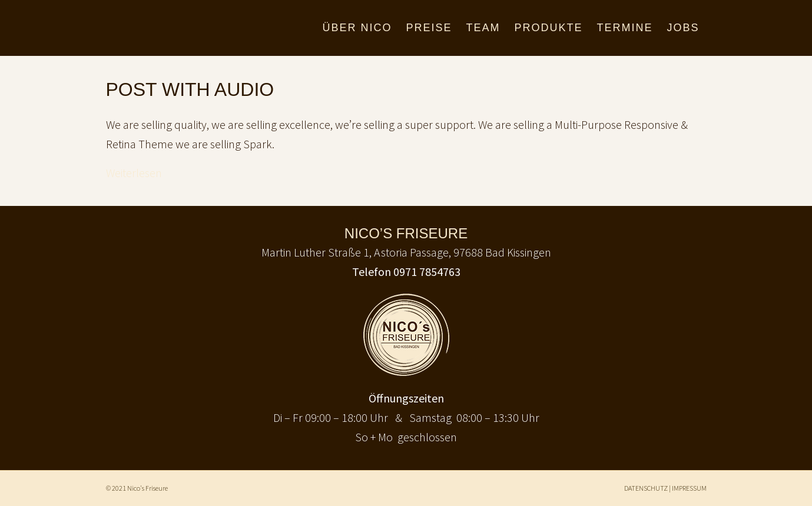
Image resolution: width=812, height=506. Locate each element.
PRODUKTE (548, 28)
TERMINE (624, 28)
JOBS (683, 28)
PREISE (429, 28)
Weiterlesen (134, 173)
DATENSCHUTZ (646, 488)
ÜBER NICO (357, 28)
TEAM (483, 28)
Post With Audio (190, 89)
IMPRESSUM (689, 488)
